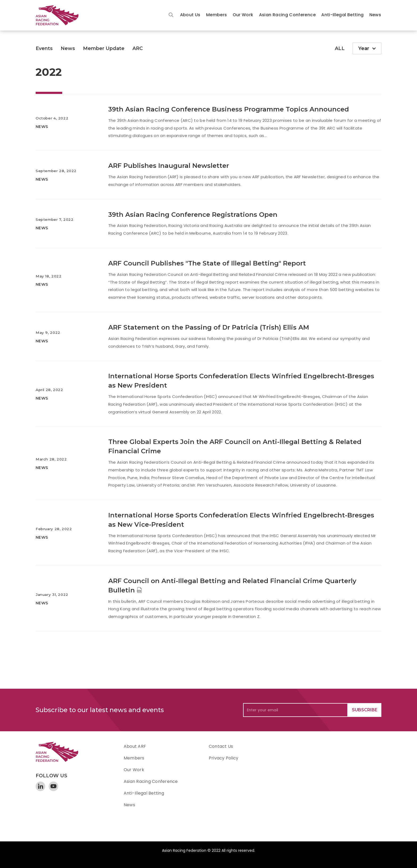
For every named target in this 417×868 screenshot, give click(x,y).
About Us (190, 15)
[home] (60, 15)
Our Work (243, 15)
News (375, 15)
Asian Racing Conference (287, 15)
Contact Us (221, 746)
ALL (340, 48)
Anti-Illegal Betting (342, 15)
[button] (190, 15)
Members (217, 15)
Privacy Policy (224, 758)
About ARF (135, 746)
